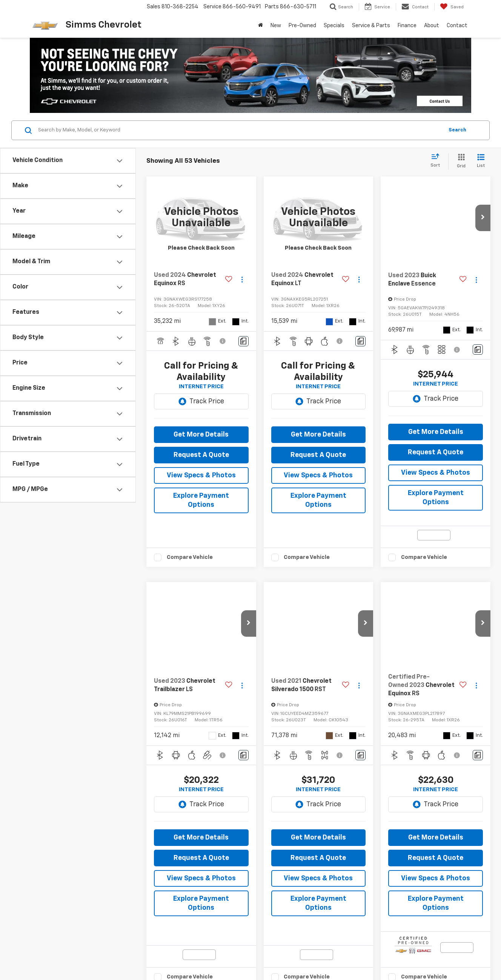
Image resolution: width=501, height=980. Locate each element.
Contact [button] (457, 26)
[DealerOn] (55, 954)
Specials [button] (334, 26)
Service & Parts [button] (371, 26)
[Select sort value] (437, 161)
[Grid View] (460, 161)
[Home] (260, 26)
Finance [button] (407, 26)
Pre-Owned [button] (302, 26)
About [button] (432, 26)
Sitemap (155, 954)
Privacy (175, 954)
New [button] (276, 26)
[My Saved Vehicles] (452, 7)
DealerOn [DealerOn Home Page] (132, 954)
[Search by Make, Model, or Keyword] (240, 130)
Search (457, 130)
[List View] (481, 161)
